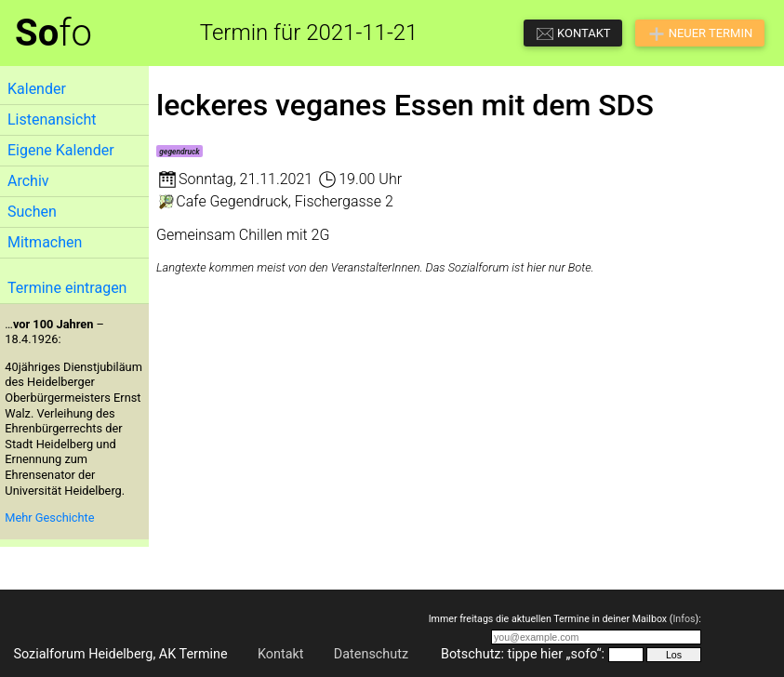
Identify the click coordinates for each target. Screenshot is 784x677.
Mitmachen (45, 242)
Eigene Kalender (61, 150)
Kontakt (281, 654)
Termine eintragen (67, 288)
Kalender (37, 89)
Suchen (32, 212)
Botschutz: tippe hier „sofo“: (523, 654)
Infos (684, 619)
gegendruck (179, 152)
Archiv (28, 181)
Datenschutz (371, 654)
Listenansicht (52, 119)
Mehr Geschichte (49, 518)
